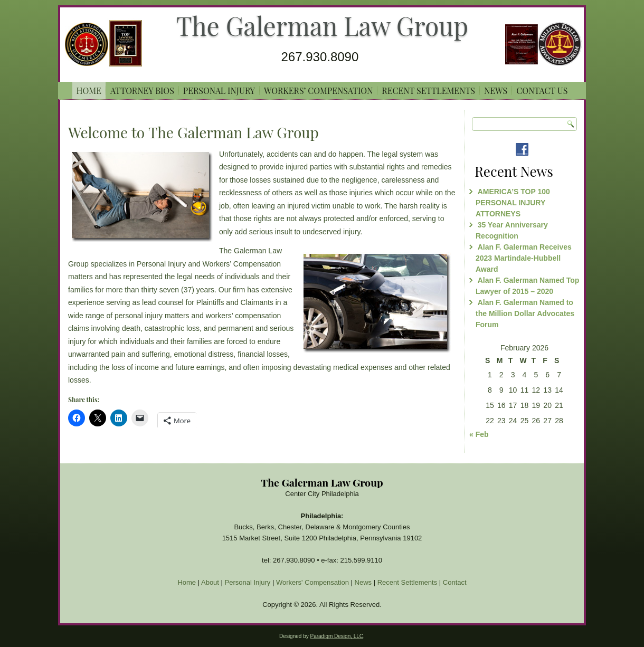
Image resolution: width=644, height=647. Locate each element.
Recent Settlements (428, 91)
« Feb (479, 434)
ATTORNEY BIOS (142, 91)
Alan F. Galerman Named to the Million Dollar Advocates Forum (525, 313)
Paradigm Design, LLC (337, 636)
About (210, 582)
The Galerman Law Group (322, 25)
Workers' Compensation (312, 582)
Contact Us (542, 91)
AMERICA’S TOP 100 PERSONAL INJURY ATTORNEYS (513, 203)
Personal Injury (219, 91)
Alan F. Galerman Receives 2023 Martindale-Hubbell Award (524, 258)
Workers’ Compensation (318, 91)
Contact (455, 582)
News (496, 91)
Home (89, 91)
